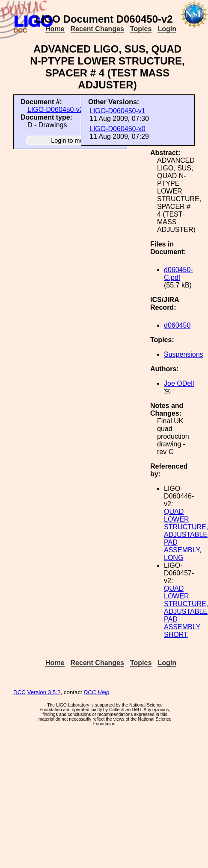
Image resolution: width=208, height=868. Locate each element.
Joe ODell (179, 383)
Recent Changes (97, 29)
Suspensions (184, 354)
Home (55, 29)
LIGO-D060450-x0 (117, 129)
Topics (141, 29)
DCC (19, 692)
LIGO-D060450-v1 (117, 111)
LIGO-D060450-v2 (55, 110)
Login (167, 29)
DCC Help (97, 692)
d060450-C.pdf (178, 274)
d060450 (177, 325)
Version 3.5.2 (44, 692)
